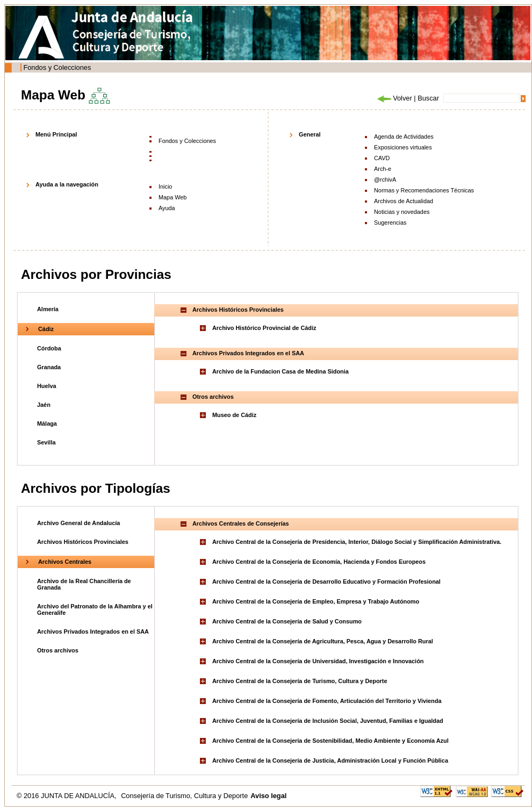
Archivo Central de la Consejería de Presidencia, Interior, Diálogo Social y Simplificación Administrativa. (357, 542)
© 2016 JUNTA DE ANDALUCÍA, (67, 796)
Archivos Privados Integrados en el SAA (93, 631)
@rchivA (385, 180)
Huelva (47, 386)
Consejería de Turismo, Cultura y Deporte (184, 796)
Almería (48, 309)
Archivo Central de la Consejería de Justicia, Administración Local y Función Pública (330, 760)
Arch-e (383, 169)
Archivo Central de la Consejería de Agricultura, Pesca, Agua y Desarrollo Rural (323, 641)
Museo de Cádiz (234, 415)
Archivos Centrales (65, 562)
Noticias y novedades (402, 212)
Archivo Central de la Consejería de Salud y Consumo (287, 621)
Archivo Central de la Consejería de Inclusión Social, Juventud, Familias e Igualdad (328, 721)
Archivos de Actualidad (404, 201)
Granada (49, 367)
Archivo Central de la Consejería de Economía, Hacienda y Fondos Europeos (319, 562)
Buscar (428, 98)
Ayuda (167, 208)
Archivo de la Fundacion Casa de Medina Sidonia (281, 371)
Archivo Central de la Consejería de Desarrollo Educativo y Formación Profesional (326, 582)
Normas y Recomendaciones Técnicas (424, 190)
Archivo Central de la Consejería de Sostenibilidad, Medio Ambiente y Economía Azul (330, 741)
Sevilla (46, 442)
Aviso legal (268, 796)
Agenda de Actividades (404, 137)
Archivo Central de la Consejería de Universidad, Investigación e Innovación (318, 661)
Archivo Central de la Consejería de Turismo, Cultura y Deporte (300, 681)
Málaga (47, 424)
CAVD (382, 158)
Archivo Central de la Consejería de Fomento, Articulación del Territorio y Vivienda (327, 701)
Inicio (165, 186)
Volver (394, 98)
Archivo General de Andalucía (78, 523)
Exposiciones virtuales (403, 147)
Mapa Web (172, 197)
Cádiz (46, 329)
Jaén (44, 405)
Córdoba (49, 348)
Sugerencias (390, 223)
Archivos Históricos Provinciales (83, 542)
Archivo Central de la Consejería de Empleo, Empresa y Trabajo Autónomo (316, 601)
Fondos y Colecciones (57, 67)
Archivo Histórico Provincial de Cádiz (264, 328)
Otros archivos (58, 650)
